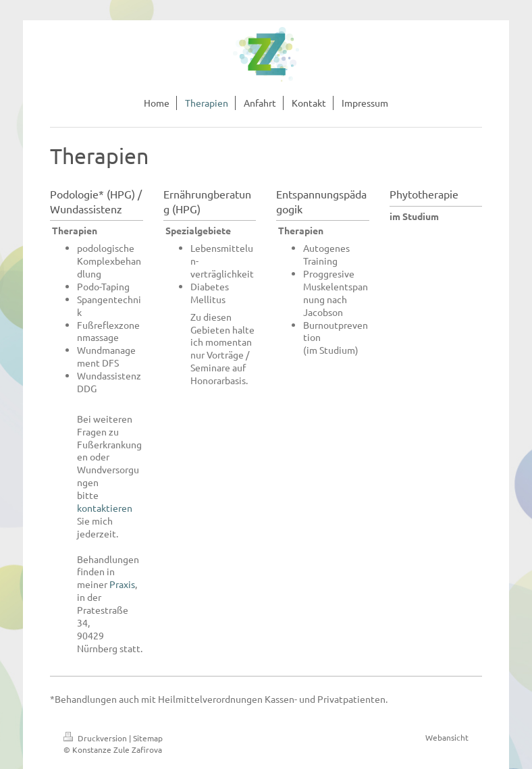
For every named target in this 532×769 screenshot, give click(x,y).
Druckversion (96, 738)
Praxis (122, 584)
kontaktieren (105, 508)
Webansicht (447, 737)
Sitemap (148, 738)
